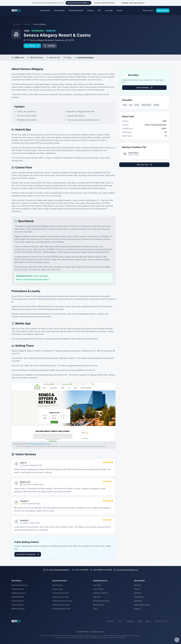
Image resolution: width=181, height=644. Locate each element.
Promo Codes (148, 10)
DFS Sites (97, 597)
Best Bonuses (163, 10)
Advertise (138, 593)
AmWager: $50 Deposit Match (134, 3)
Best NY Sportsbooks (20, 585)
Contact (137, 589)
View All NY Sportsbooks (28, 554)
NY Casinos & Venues (102, 601)
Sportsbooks (45, 10)
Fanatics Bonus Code (60, 597)
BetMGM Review (18, 597)
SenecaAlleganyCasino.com (40, 444)
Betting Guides (99, 605)
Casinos (90, 10)
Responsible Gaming (142, 605)
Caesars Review (144, 88)
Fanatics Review (18, 605)
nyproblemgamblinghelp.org (126, 570)
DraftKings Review (19, 593)
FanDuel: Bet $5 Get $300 (78, 3)
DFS (99, 10)
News (95, 609)
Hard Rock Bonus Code (61, 609)
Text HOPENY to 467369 (101, 570)
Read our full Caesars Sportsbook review (33, 280)
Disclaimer (138, 601)
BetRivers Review (18, 609)
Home (17, 24)
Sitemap (137, 609)
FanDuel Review (18, 589)
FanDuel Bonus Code (60, 593)
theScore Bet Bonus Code (62, 601)
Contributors (139, 597)
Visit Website (32, 46)
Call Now (49, 46)
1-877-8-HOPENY (80, 570)
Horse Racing (59, 10)
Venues (120, 10)
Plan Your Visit (144, 165)
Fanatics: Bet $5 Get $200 (105, 3)
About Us (138, 585)
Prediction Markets (76, 10)
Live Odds (109, 10)
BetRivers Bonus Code (61, 605)
